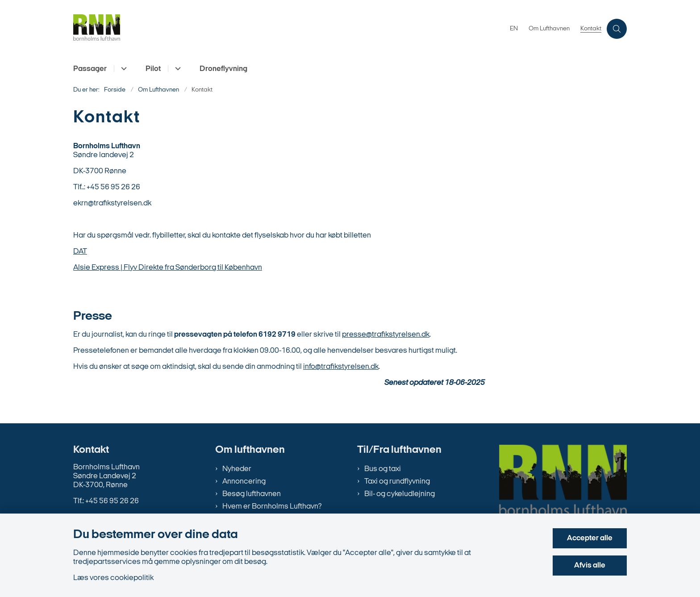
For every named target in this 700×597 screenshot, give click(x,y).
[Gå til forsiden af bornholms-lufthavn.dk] (97, 29)
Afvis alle (590, 566)
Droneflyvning (223, 69)
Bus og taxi (383, 469)
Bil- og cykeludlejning (400, 494)
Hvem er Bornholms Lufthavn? (272, 507)
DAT (80, 252)
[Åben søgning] (617, 29)
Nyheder (237, 469)
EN (514, 29)
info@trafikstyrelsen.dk (341, 367)
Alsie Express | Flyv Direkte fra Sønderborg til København (168, 268)
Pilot (153, 69)
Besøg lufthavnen (252, 494)
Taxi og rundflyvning (397, 482)
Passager (90, 69)
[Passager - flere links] (123, 69)
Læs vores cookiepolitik (113, 578)
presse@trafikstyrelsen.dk (386, 335)
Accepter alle (590, 538)
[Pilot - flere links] (177, 69)
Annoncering (244, 482)
